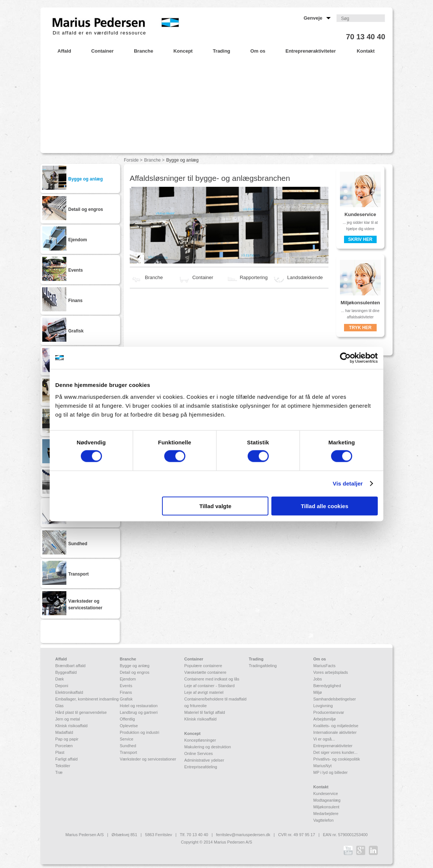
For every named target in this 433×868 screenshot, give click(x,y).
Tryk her (360, 328)
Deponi (62, 686)
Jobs (318, 679)
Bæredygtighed (327, 686)
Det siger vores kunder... (335, 752)
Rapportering (246, 277)
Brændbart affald (70, 666)
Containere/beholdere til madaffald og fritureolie (215, 702)
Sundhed (128, 746)
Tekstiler (63, 766)
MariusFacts (324, 666)
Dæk (60, 679)
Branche (153, 160)
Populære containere (203, 666)
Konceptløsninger (200, 740)
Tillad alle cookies (324, 506)
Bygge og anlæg (135, 666)
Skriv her (360, 239)
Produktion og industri (139, 732)
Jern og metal (68, 719)
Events (126, 686)
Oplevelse (129, 726)
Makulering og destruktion (208, 747)
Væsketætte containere (205, 672)
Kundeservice (326, 794)
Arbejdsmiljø (325, 719)
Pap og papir (67, 739)
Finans (126, 692)
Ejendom (128, 679)
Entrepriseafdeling (201, 767)
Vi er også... (324, 739)
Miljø (318, 692)
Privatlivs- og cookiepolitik (337, 759)
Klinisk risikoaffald (71, 726)
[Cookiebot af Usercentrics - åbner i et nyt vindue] (345, 358)
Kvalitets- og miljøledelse (336, 726)
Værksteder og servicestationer (148, 759)
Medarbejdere (326, 814)
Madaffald (64, 732)
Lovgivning (323, 706)
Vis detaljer (348, 483)
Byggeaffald (66, 672)
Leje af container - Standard (209, 686)
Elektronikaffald (69, 692)
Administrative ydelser (204, 760)
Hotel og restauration (139, 706)
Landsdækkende (298, 277)
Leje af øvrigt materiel (204, 692)
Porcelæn (64, 746)
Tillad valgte (215, 506)
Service (127, 739)
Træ (59, 772)
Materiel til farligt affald (205, 712)
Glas (60, 706)
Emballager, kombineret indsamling (87, 699)
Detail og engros (135, 672)
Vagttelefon (323, 820)
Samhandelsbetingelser (335, 699)
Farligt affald (66, 759)
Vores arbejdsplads (331, 672)
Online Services (199, 753)
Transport (128, 752)
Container (195, 277)
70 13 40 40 (366, 37)
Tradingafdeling (263, 666)
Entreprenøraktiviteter (333, 746)
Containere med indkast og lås (212, 679)
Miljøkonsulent (326, 807)
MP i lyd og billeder (330, 772)
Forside (131, 160)
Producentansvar (329, 712)
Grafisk (126, 699)
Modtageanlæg (327, 800)
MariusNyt (323, 766)
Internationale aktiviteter (335, 732)
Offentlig (127, 719)
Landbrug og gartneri (139, 712)
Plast (60, 752)
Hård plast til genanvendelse (81, 712)
